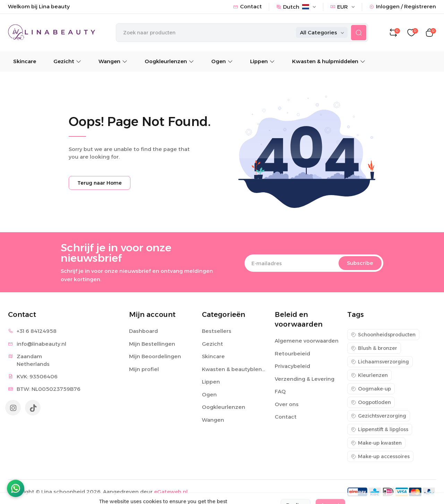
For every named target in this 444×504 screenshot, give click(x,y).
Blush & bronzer (374, 348)
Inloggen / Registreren (403, 6)
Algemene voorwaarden (307, 341)
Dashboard (143, 331)
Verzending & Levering (305, 379)
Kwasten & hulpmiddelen (329, 61)
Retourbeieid (292, 354)
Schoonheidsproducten (383, 335)
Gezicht (67, 61)
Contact (247, 6)
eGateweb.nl (171, 492)
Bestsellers (217, 331)
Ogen (222, 61)
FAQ (280, 391)
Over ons (287, 404)
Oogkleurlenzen (169, 61)
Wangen (113, 61)
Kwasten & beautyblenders (234, 369)
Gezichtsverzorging (379, 416)
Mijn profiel (144, 369)
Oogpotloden (371, 402)
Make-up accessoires (380, 456)
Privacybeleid (292, 366)
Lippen (262, 61)
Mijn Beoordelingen (155, 356)
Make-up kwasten (376, 443)
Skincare (25, 61)
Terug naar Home (100, 183)
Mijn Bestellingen (152, 344)
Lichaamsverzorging (380, 362)
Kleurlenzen (369, 375)
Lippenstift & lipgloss (380, 429)
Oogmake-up (371, 389)
